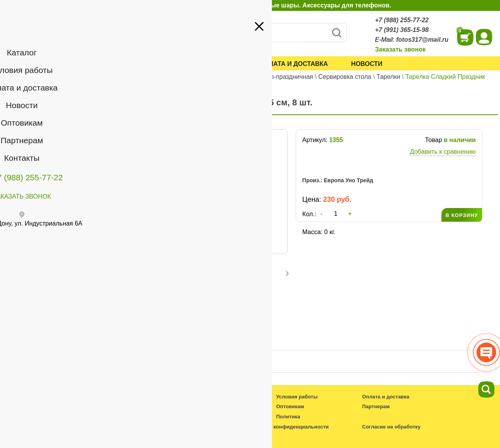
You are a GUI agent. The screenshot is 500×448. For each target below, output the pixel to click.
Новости (367, 64)
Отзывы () (219, 340)
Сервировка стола (345, 77)
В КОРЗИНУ (462, 215)
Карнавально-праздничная (275, 77)
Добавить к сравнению (443, 152)
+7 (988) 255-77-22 (402, 20)
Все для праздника (203, 77)
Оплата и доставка (294, 64)
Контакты (24, 132)
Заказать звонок (400, 49)
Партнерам (65, 120)
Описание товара (154, 340)
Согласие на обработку (391, 427)
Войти (90, 90)
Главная (131, 77)
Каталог (139, 64)
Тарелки (388, 77)
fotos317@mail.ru (422, 40)
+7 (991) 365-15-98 (402, 30)
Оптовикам (27, 120)
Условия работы (206, 64)
